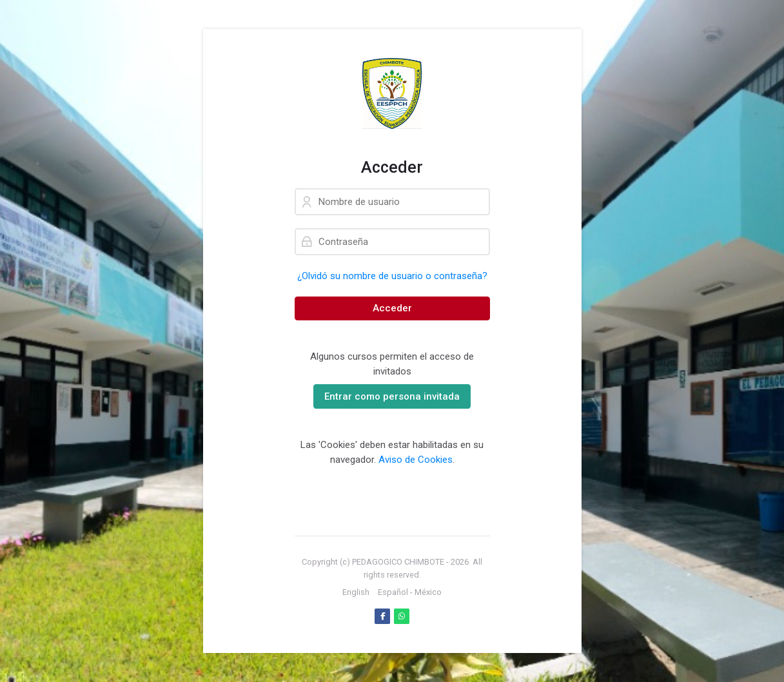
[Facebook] (382, 616)
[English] (356, 592)
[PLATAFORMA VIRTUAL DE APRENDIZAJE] (392, 93)
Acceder (392, 308)
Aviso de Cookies (416, 460)
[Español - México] (410, 592)
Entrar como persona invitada (392, 396)
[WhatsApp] (402, 616)
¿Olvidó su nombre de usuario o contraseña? (392, 276)
